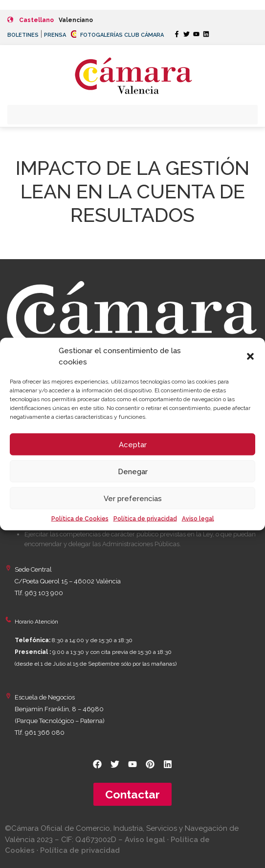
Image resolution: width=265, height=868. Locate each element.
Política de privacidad (145, 519)
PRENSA (55, 35)
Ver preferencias (133, 498)
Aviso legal (198, 519)
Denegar (133, 471)
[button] (250, 356)
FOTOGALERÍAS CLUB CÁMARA (117, 35)
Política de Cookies (80, 519)
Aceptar (133, 444)
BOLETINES (23, 35)
